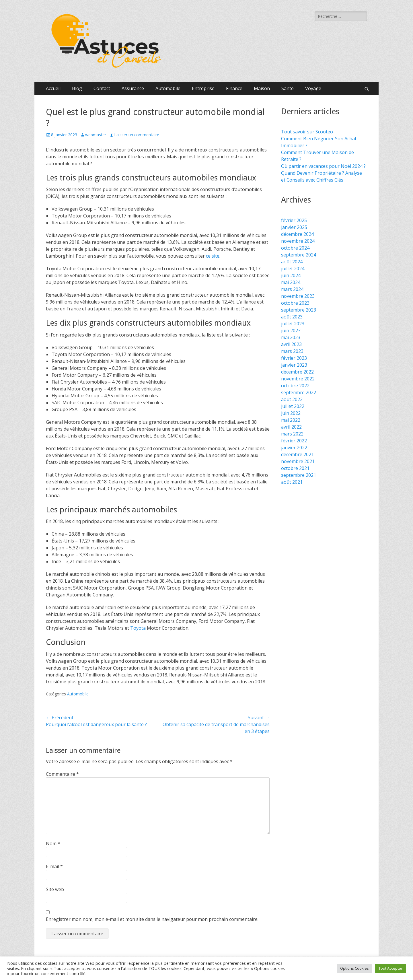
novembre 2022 (298, 379)
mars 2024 (292, 289)
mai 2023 (291, 337)
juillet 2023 (293, 324)
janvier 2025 (294, 227)
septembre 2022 (299, 392)
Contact (102, 88)
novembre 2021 (298, 461)
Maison (262, 88)
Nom (53, 843)
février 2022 (294, 441)
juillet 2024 (293, 269)
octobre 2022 (295, 386)
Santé (288, 88)
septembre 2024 (299, 255)
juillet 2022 (293, 406)
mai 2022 (291, 420)
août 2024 (292, 262)
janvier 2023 (294, 365)
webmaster (96, 135)
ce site (213, 256)
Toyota (138, 628)
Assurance (133, 88)
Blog (77, 88)
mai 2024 (291, 282)
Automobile (168, 88)
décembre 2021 (297, 454)
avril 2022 (291, 427)
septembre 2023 (299, 310)
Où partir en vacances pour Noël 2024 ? (323, 166)
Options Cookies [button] (354, 968)
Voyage (313, 88)
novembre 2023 (298, 296)
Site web (55, 889)
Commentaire (62, 774)
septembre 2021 (299, 475)
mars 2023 (292, 351)
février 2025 (294, 220)
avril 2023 (291, 344)
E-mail (54, 866)
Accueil (53, 88)
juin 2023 (291, 330)
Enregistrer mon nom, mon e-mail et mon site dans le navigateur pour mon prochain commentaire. (152, 919)
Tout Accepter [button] (390, 968)
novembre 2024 (298, 241)
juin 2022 (291, 413)
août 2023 (292, 317)
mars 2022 (292, 434)
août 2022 (292, 399)
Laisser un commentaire (137, 135)
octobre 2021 (295, 468)
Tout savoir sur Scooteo (307, 132)
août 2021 (292, 482)
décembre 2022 (297, 372)
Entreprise (203, 88)
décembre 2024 (297, 234)
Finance (234, 88)
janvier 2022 (294, 448)
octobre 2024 (295, 248)
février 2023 (294, 358)
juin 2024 (291, 275)
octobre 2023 (295, 303)
